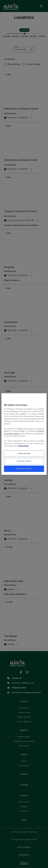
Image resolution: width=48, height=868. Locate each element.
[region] (24, 434)
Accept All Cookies (24, 469)
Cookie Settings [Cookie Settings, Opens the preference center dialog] (24, 453)
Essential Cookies (24, 461)
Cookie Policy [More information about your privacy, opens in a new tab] (23, 446)
